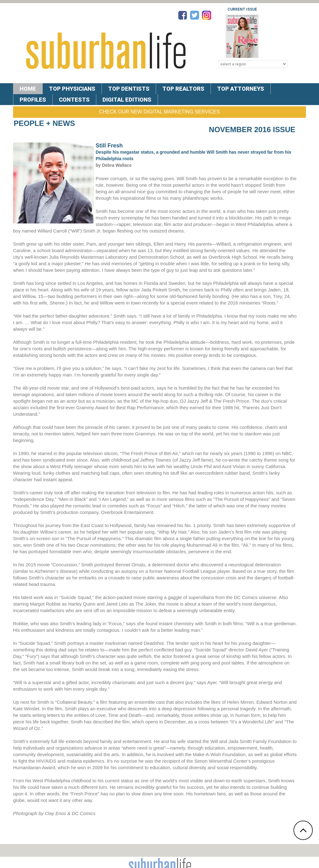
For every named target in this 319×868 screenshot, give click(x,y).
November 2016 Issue (252, 129)
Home (28, 89)
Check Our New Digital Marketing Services (159, 112)
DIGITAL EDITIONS (127, 100)
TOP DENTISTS (129, 89)
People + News (44, 123)
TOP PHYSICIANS (72, 89)
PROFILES (33, 100)
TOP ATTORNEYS (241, 89)
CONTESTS (74, 100)
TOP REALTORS (183, 89)
